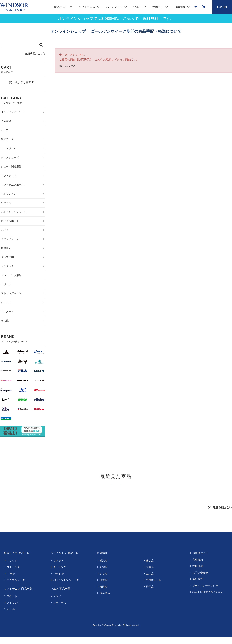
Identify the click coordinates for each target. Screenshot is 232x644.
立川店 (150, 574)
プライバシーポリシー (205, 586)
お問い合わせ (200, 573)
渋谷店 (104, 574)
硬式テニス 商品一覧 (17, 553)
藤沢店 (150, 561)
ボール (11, 574)
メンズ (57, 596)
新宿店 (104, 567)
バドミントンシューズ (66, 580)
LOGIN (222, 7)
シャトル (58, 574)
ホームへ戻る (67, 66)
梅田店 (150, 587)
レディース (60, 603)
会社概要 (198, 579)
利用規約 (198, 560)
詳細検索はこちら (35, 53)
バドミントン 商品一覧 (64, 553)
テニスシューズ (16, 580)
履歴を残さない (222, 507)
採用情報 (198, 566)
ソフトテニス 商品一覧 (18, 589)
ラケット (12, 561)
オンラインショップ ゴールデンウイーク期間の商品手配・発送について (116, 31)
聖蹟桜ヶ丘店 (154, 580)
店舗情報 (102, 553)
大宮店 (150, 567)
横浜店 (104, 561)
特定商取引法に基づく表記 (208, 592)
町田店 (104, 587)
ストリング (13, 567)
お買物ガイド (200, 553)
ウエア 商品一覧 (60, 589)
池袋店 (104, 580)
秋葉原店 (105, 593)
